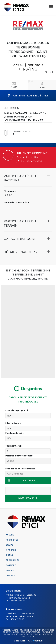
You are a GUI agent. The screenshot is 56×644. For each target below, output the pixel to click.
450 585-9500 (18, 601)
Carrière (11, 565)
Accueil (10, 535)
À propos (11, 550)
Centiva (38, 641)
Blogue (10, 570)
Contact (10, 575)
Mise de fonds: (13, 423)
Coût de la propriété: (17, 411)
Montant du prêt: (15, 433)
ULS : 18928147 (11, 108)
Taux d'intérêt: (13, 446)
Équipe (9, 545)
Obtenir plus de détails (28, 96)
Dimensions (10, 191)
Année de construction (16, 203)
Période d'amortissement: (20, 456)
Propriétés (12, 540)
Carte (42, 87)
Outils (9, 555)
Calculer (22, 480)
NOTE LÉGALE (28, 498)
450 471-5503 (17, 619)
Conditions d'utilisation (30, 634)
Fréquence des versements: (20, 469)
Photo (14, 87)
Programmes (13, 560)
